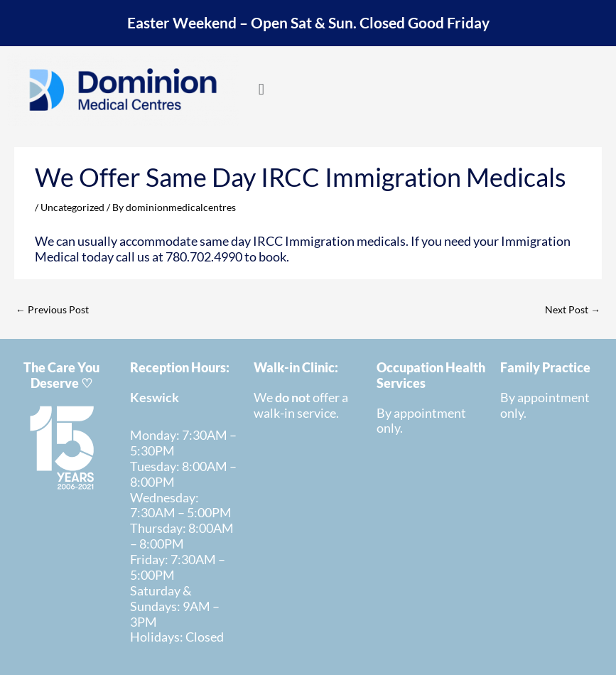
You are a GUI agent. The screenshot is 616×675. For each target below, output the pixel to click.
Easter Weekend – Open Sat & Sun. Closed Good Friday (308, 23)
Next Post (573, 309)
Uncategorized (72, 207)
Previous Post (52, 309)
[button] (261, 89)
